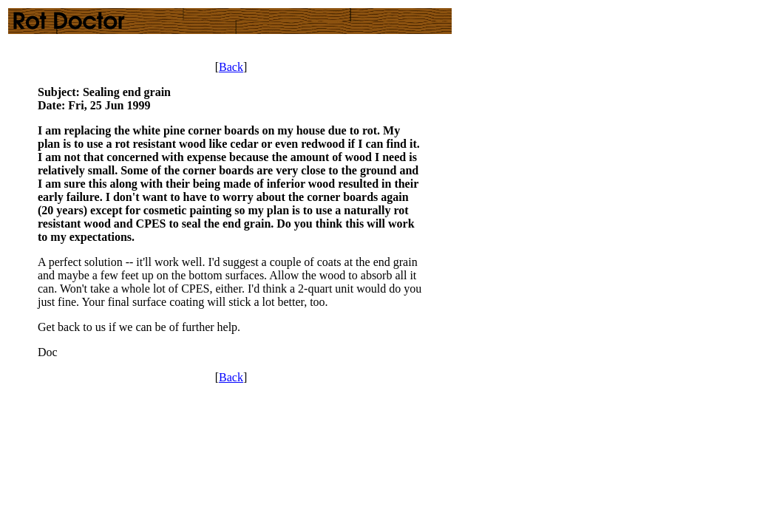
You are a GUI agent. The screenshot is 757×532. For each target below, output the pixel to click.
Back (231, 67)
